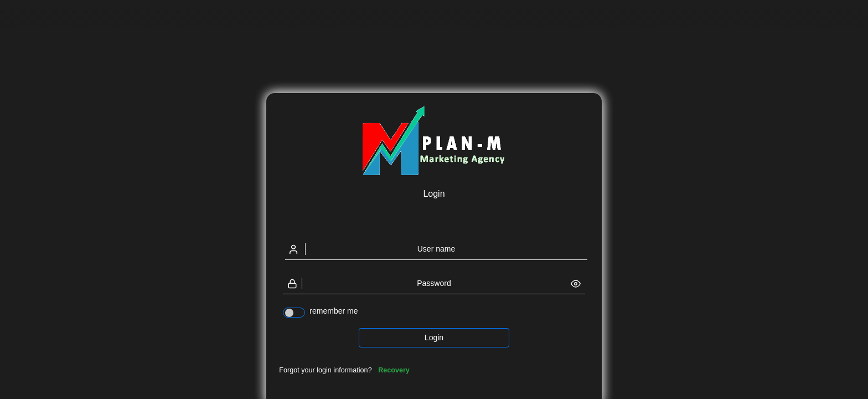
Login (434, 337)
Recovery (394, 370)
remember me (334, 311)
